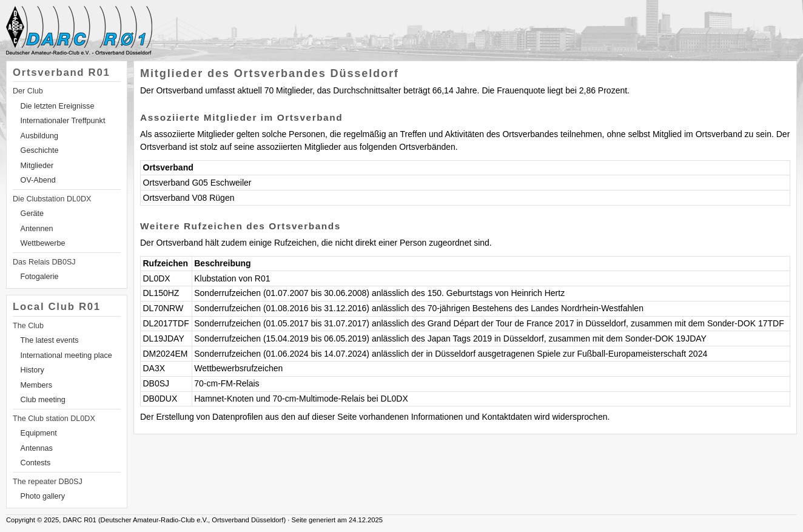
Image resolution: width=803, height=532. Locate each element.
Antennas (37, 448)
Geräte (32, 214)
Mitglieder (37, 166)
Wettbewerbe (43, 243)
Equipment (39, 433)
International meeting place (66, 355)
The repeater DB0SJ (48, 482)
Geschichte (40, 150)
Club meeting (43, 400)
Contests (36, 463)
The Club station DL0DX (54, 419)
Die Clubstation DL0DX (52, 199)
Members (36, 385)
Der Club (28, 91)
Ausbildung (39, 136)
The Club (28, 326)
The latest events (50, 340)
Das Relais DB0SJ (44, 262)
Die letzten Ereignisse (58, 106)
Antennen (37, 229)
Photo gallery (43, 496)
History (32, 370)
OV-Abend (38, 180)
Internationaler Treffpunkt (63, 121)
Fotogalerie (40, 277)
